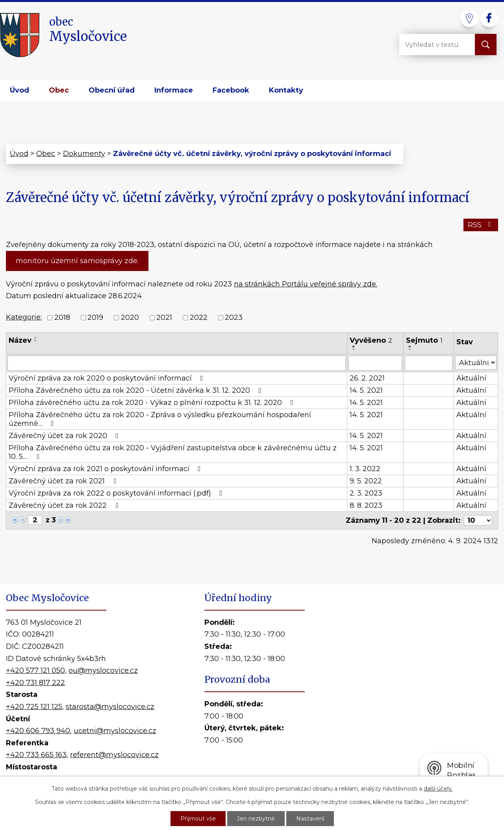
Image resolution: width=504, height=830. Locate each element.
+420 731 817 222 (35, 683)
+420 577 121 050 (35, 670)
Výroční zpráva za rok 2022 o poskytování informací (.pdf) (117, 493)
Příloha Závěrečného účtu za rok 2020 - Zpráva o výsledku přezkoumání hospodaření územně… (160, 419)
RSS (481, 225)
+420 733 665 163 (36, 755)
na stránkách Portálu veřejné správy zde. (306, 284)
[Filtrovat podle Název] (177, 363)
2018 (62, 318)
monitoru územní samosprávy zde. (77, 261)
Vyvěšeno (371, 340)
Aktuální (471, 378)
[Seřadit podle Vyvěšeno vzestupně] (354, 346)
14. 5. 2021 (366, 390)
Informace (174, 90)
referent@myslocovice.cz (114, 755)
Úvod (19, 90)
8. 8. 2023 (366, 505)
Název (20, 340)
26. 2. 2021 (367, 378)
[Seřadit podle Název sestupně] (36, 341)
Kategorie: (24, 317)
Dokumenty (84, 154)
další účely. (438, 789)
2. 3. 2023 (366, 493)
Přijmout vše (198, 819)
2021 (164, 318)
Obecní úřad (112, 90)
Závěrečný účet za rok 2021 (64, 481)
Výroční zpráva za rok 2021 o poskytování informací (106, 469)
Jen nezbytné (256, 819)
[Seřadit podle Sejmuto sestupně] (410, 349)
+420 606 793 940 (38, 731)
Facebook (231, 90)
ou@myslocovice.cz (103, 670)
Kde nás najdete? (409, 694)
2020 (130, 318)
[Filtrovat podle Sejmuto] (429, 363)
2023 (234, 318)
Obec (59, 90)
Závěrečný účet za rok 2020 (65, 436)
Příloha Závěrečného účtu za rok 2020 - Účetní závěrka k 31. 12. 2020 (137, 390)
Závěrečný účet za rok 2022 (65, 505)
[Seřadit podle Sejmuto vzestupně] (410, 346)
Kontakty (286, 90)
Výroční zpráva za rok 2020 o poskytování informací (107, 378)
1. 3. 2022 (365, 469)
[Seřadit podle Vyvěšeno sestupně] (354, 349)
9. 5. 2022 (366, 481)
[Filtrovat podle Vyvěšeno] (375, 363)
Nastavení (310, 819)
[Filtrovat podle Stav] (476, 363)
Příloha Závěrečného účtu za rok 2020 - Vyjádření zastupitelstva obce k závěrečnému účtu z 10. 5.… (173, 452)
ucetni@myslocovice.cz (115, 731)
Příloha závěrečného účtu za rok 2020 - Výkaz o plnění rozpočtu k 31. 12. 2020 (153, 403)
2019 (95, 318)
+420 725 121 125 (34, 707)
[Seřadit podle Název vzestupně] (36, 338)
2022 (199, 318)
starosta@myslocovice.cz (110, 707)
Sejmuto (424, 340)
